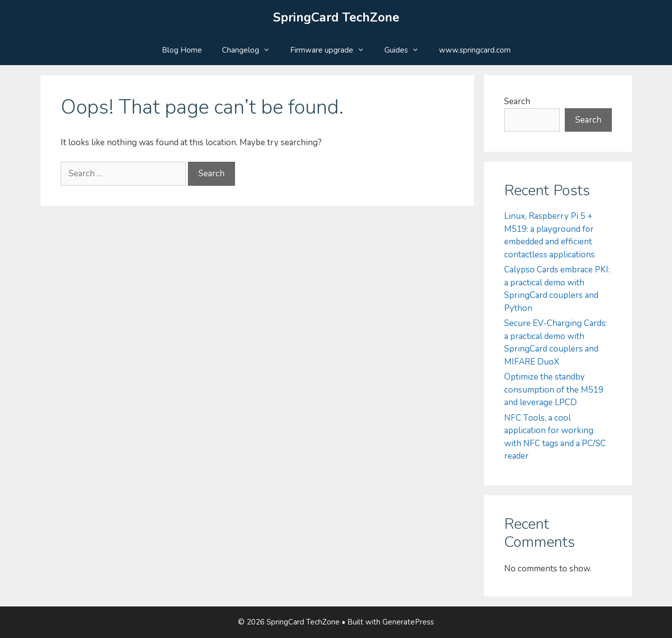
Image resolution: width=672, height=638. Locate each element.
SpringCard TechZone (336, 18)
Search (517, 101)
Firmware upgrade (332, 50)
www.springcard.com (475, 50)
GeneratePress (408, 622)
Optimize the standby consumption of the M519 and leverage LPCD (554, 390)
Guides (407, 50)
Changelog (251, 50)
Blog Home (182, 50)
